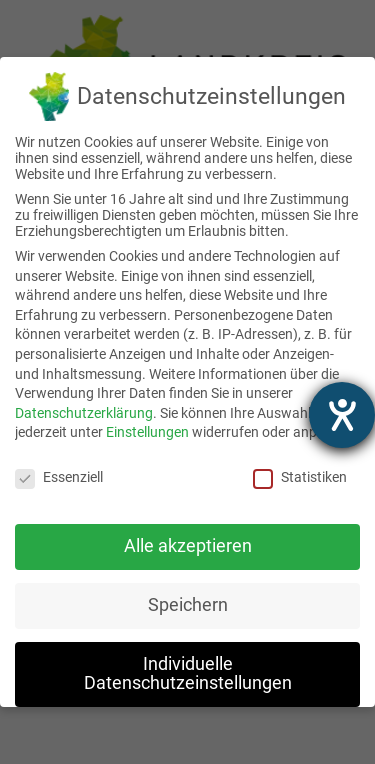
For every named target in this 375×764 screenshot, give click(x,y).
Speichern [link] (188, 605)
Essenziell (59, 477)
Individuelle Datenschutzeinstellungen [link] (188, 674)
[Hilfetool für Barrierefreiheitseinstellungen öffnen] (342, 415)
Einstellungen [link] (147, 432)
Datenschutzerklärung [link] (84, 413)
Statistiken (300, 477)
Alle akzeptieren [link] (188, 546)
